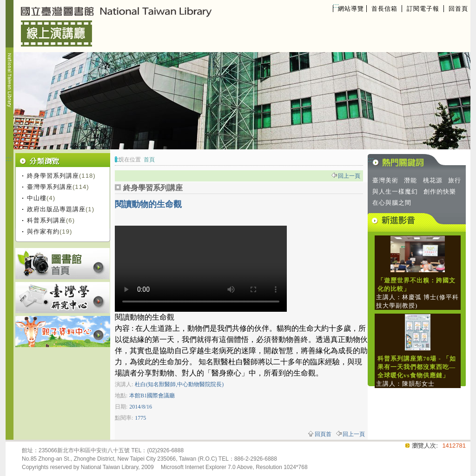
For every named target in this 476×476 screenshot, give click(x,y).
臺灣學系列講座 (50, 187)
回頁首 (323, 434)
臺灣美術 (385, 180)
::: (336, 5)
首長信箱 (384, 9)
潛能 (410, 180)
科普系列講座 (46, 220)
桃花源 (433, 180)
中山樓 (37, 198)
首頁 (149, 160)
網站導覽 (351, 9)
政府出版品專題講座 (56, 209)
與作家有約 (43, 231)
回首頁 (458, 9)
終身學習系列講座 (53, 176)
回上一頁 (349, 176)
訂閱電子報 (423, 9)
